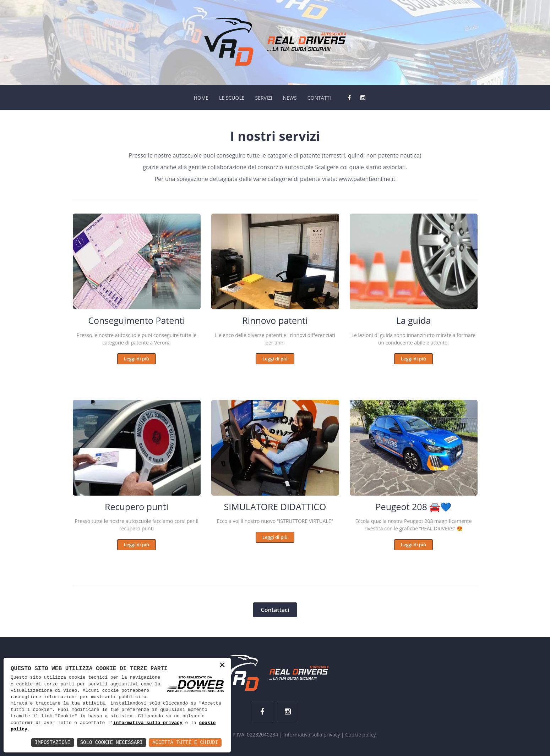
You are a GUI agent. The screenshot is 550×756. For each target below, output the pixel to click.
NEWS (290, 98)
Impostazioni (53, 742)
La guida (414, 320)
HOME (201, 98)
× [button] (222, 666)
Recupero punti (137, 507)
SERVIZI (263, 98)
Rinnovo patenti (275, 320)
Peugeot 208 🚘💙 (414, 507)
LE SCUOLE (232, 98)
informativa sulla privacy (148, 723)
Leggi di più (137, 359)
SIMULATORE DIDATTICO (275, 507)
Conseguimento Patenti (137, 320)
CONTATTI (319, 98)
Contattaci (275, 610)
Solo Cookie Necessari (111, 742)
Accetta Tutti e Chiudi (185, 742)
